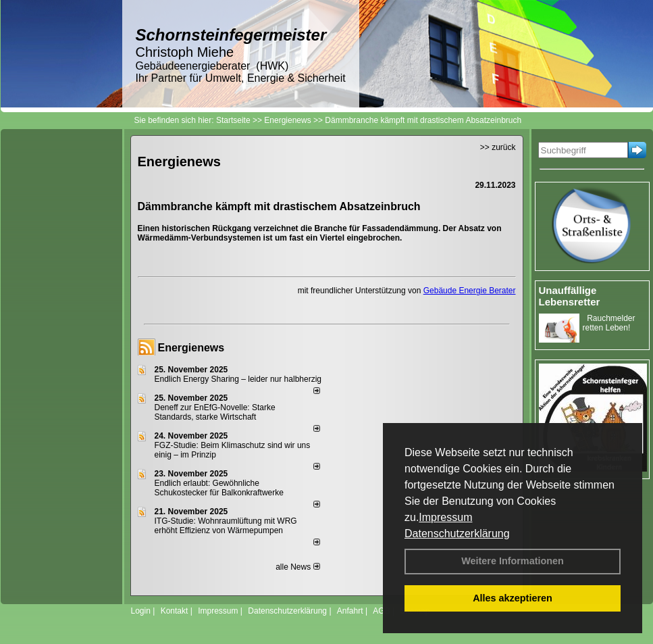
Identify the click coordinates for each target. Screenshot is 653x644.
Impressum (445, 517)
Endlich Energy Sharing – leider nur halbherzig (238, 379)
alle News (297, 567)
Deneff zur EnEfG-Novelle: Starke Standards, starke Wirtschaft (215, 412)
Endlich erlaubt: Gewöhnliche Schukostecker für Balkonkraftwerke (219, 488)
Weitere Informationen (513, 561)
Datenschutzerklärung (457, 534)
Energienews (191, 348)
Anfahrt (350, 611)
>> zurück (498, 147)
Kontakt (175, 611)
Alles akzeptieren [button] (513, 598)
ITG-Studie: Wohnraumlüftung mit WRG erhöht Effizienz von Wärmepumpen (226, 526)
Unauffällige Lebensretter (570, 296)
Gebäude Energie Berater (470, 291)
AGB (381, 611)
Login (141, 611)
